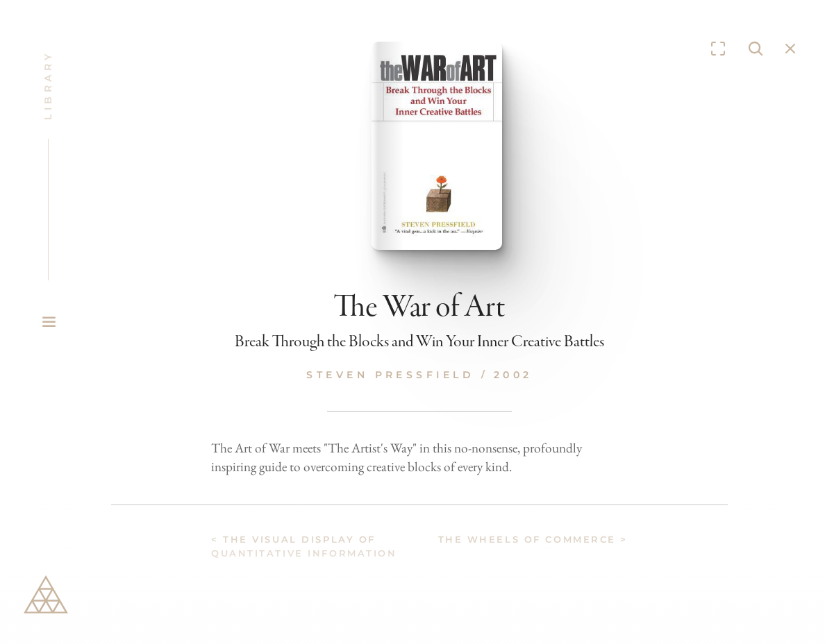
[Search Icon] (756, 49)
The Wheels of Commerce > (533, 540)
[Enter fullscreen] (718, 49)
